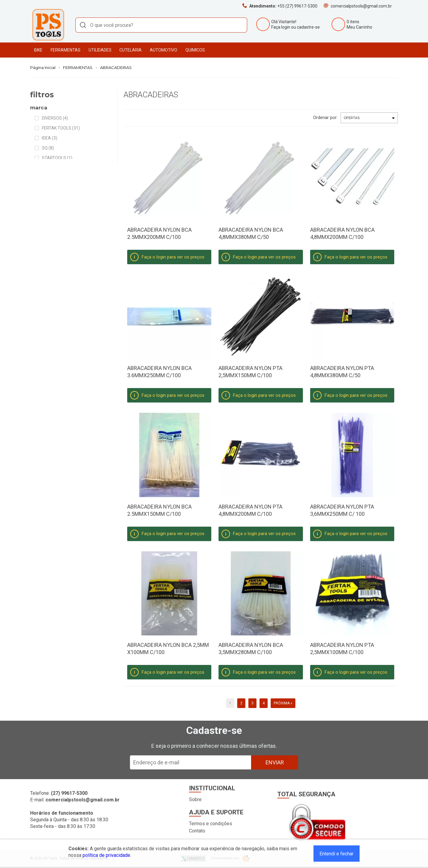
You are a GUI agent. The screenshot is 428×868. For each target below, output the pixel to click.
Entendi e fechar (337, 854)
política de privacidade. (107, 855)
